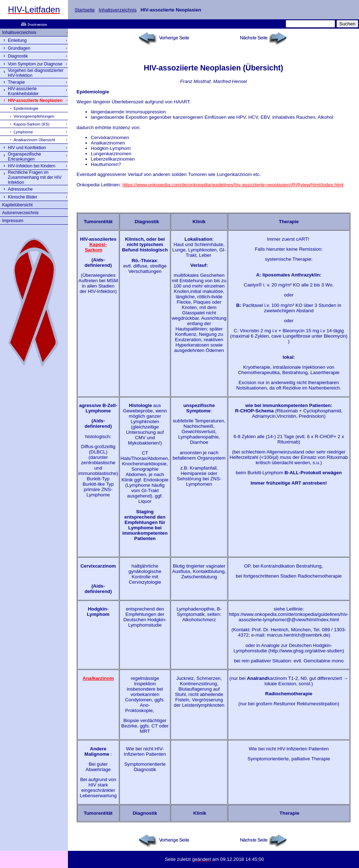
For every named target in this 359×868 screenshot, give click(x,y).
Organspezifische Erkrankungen (24, 157)
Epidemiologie (26, 108)
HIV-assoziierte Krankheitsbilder (23, 91)
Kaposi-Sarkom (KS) (31, 124)
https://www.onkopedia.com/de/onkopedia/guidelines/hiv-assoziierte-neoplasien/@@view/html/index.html (233, 185)
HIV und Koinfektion (27, 148)
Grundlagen (19, 48)
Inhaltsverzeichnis (118, 10)
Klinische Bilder (23, 197)
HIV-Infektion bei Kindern (32, 166)
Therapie (16, 82)
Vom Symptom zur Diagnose (35, 64)
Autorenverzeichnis (20, 213)
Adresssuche (20, 189)
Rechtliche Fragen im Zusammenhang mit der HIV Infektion (35, 177)
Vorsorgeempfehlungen (34, 116)
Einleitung (17, 40)
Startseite (85, 10)
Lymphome (23, 132)
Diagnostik (18, 56)
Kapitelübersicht (17, 205)
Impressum (13, 221)
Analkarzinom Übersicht (34, 140)
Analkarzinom (98, 678)
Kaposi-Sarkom (96, 247)
